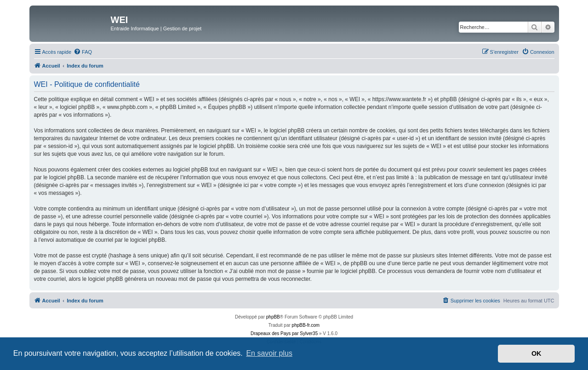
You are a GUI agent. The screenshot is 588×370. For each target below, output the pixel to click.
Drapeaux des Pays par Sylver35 (284, 333)
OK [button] (537, 353)
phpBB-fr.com (306, 325)
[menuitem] (83, 52)
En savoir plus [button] (269, 353)
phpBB (273, 317)
